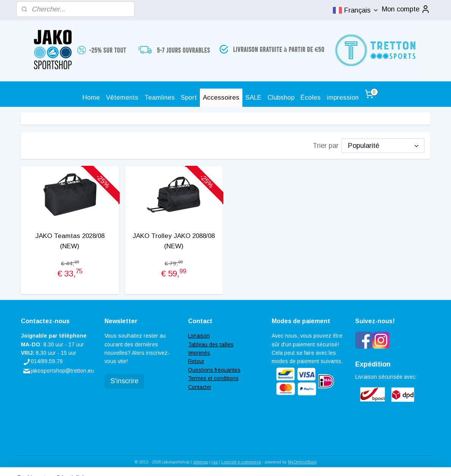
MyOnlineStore (302, 462)
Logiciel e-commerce (241, 462)
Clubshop (281, 98)
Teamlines (160, 98)
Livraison (199, 336)
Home (91, 98)
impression (343, 98)
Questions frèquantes (214, 370)
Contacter (200, 387)
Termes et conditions (213, 378)
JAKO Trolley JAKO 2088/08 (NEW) (174, 241)
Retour (196, 361)
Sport (189, 98)
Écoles (311, 98)
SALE (253, 98)
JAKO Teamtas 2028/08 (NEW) (70, 241)
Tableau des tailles (211, 344)
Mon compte (406, 9)
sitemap (201, 462)
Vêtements (122, 98)
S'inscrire (124, 381)
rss (215, 462)
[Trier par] (383, 146)
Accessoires (221, 98)
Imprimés (199, 353)
